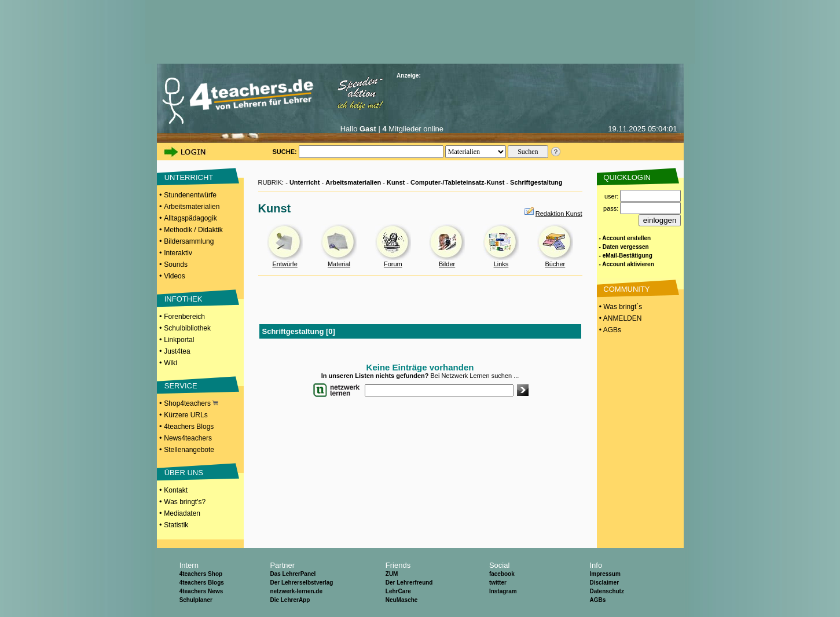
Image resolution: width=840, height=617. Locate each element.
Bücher (555, 264)
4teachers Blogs (189, 427)
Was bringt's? (185, 502)
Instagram (503, 591)
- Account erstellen (625, 238)
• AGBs (610, 330)
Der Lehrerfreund (409, 583)
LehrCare (398, 591)
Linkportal (179, 340)
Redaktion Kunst (559, 214)
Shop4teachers (191, 403)
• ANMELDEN (620, 318)
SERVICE (181, 386)
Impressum (605, 574)
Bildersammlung (189, 241)
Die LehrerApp (290, 600)
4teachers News (201, 591)
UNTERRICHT (189, 177)
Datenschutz (606, 591)
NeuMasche (402, 600)
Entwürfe (285, 264)
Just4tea (177, 351)
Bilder (447, 264)
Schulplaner (196, 600)
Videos (174, 276)
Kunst (396, 182)
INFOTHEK (184, 299)
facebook (502, 574)
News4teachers (188, 438)
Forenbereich (184, 317)
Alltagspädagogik (190, 218)
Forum (393, 264)
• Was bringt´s (620, 307)
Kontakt (176, 490)
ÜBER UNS (184, 473)
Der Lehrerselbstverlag (301, 583)
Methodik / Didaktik (193, 230)
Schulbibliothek (187, 328)
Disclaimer (604, 583)
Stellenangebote (189, 450)
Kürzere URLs (186, 415)
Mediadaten (182, 513)
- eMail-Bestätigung (626, 256)
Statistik (176, 525)
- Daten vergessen (624, 247)
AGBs (597, 600)
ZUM (392, 574)
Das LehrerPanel (293, 574)
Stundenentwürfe (190, 195)
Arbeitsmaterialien (192, 207)
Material (339, 264)
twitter (498, 583)
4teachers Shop (201, 574)
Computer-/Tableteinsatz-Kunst (457, 182)
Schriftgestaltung (536, 182)
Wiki (170, 363)
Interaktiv (178, 253)
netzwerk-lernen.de (296, 591)
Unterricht (305, 182)
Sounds (176, 265)
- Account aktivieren (627, 264)
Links (501, 264)
